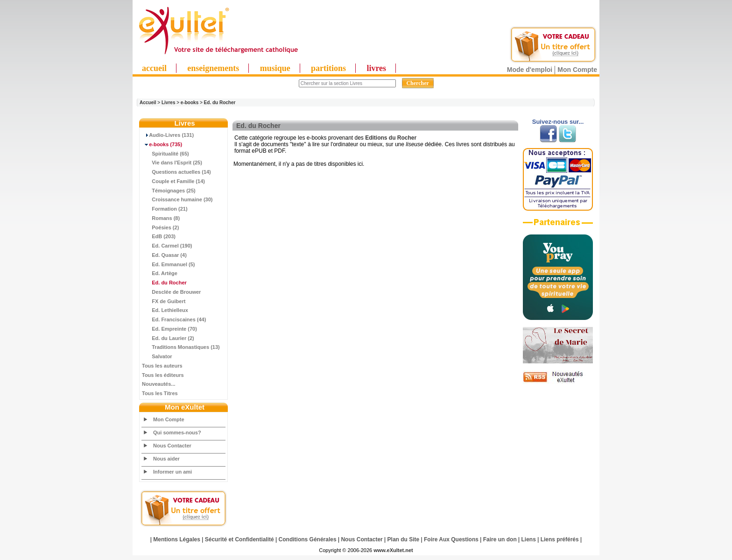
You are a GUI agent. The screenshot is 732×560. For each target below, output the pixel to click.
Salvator (157, 356)
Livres (168, 103)
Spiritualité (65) (165, 154)
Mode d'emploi (530, 70)
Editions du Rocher (391, 138)
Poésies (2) (160, 227)
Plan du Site (404, 539)
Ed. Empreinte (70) (169, 329)
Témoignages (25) (169, 191)
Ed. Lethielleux (165, 310)
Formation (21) (165, 209)
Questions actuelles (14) (176, 172)
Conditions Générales (308, 539)
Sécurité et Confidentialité (239, 539)
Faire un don (500, 539)
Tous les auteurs (162, 366)
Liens (529, 539)
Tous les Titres (160, 393)
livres (376, 68)
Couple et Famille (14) (173, 181)
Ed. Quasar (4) (164, 255)
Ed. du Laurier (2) (168, 338)
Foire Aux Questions (451, 539)
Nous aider (166, 459)
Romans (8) (161, 218)
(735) (162, 144)
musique (275, 68)
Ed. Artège (160, 273)
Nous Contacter (172, 446)
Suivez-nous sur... (558, 122)
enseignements (213, 68)
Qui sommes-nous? (177, 432)
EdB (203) (159, 236)
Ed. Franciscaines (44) (174, 319)
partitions (328, 68)
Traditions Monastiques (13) (181, 347)
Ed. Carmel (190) (167, 246)
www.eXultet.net (393, 550)
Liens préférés (560, 539)
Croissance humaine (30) (177, 199)
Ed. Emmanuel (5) (169, 264)
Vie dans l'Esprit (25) (172, 163)
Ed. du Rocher (220, 103)
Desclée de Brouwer (171, 292)
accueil (154, 68)
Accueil (148, 103)
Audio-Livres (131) (168, 135)
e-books (190, 103)
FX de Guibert (164, 301)
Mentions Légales (177, 539)
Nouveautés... (159, 384)
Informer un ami (172, 472)
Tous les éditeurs (163, 375)
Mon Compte (577, 70)
